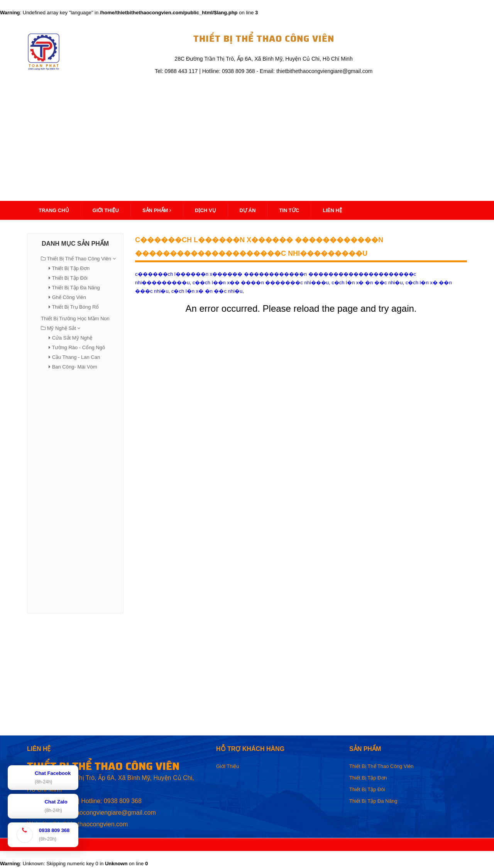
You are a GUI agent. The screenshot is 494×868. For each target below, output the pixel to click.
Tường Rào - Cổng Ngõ (78, 347)
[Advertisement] (247, 134)
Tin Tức (289, 210)
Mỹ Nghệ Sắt (62, 328)
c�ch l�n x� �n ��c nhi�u (207, 291)
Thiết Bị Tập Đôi (70, 278)
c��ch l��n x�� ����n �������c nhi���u (261, 283)
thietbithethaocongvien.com (90, 824)
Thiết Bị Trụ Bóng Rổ (75, 307)
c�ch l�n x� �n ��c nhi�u (367, 283)
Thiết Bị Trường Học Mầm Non (75, 318)
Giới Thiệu (228, 766)
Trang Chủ (54, 210)
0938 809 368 (123, 801)
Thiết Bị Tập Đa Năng (76, 288)
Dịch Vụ (205, 210)
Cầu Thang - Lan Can (76, 357)
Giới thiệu (106, 210)
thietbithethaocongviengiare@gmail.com (101, 813)
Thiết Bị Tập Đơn (71, 268)
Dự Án (248, 210)
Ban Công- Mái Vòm (75, 367)
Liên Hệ (332, 210)
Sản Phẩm (157, 210)
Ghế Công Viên (69, 297)
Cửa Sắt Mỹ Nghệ (72, 338)
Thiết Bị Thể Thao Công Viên (79, 259)
